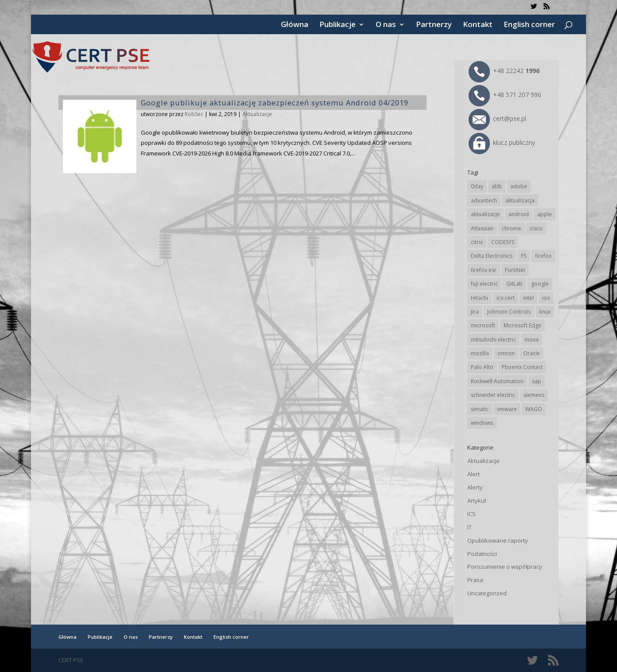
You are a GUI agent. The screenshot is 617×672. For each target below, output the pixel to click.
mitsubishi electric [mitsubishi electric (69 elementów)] (493, 340)
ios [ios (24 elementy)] (546, 298)
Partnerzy (434, 25)
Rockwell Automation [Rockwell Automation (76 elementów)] (497, 381)
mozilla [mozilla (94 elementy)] (480, 353)
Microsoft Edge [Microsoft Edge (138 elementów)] (522, 325)
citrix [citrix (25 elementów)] (477, 242)
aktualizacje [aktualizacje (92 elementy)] (485, 214)
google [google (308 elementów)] (540, 284)
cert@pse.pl (497, 118)
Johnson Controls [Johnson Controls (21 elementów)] (509, 312)
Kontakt (478, 25)
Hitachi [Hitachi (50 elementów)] (479, 298)
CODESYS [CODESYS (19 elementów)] (503, 242)
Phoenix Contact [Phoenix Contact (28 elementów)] (522, 367)
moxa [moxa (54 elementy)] (532, 340)
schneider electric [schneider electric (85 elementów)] (493, 395)
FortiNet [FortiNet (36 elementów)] (515, 270)
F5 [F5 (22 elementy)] (524, 256)
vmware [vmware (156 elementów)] (507, 409)
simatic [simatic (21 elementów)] (480, 409)
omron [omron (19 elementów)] (506, 353)
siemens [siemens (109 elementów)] (534, 395)
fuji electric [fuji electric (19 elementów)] (484, 284)
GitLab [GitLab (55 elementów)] (514, 284)
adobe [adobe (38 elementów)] (519, 186)
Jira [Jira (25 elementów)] (475, 312)
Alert (473, 474)
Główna (295, 25)
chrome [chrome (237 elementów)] (512, 228)
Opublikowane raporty (498, 540)
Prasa (475, 580)
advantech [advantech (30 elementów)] (484, 200)
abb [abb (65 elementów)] (497, 186)
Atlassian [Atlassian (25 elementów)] (482, 228)
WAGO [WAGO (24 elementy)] (534, 409)
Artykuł (477, 501)
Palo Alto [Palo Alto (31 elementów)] (482, 367)
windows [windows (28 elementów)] (482, 423)
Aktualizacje (257, 114)
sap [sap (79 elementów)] (537, 381)
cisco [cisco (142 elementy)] (536, 228)
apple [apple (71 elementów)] (545, 214)
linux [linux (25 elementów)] (545, 312)
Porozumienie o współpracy (505, 567)
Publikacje (338, 25)
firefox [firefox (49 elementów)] (543, 256)
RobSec (194, 114)
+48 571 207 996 (505, 95)
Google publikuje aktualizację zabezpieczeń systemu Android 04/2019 (275, 103)
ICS (471, 514)
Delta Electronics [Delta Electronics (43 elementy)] (492, 256)
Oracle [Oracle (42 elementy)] (532, 353)
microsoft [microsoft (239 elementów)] (483, 325)
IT (470, 527)
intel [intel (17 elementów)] (528, 298)
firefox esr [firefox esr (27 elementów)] (484, 270)
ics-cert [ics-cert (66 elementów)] (506, 298)
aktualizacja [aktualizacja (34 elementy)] (520, 200)
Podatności (482, 554)
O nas (386, 25)
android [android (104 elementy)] (519, 214)
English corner (529, 25)
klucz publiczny (502, 142)
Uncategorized (487, 593)
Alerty (475, 487)
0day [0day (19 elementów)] (477, 186)
